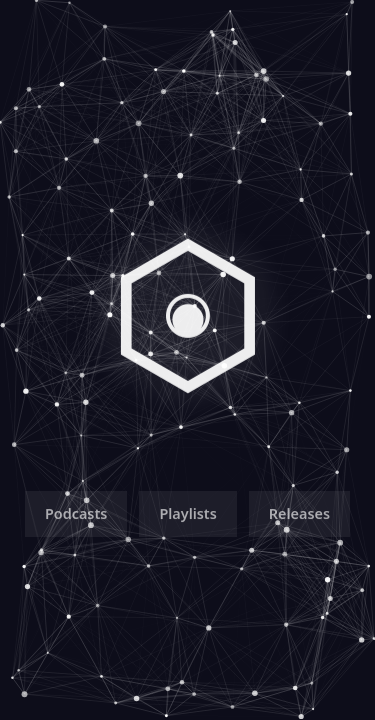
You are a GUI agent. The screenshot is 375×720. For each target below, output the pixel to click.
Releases (299, 516)
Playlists (187, 516)
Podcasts (76, 516)
